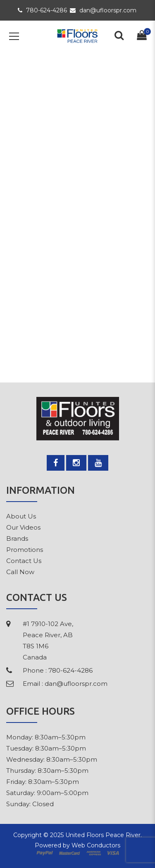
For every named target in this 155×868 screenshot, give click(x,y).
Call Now (20, 572)
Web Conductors (96, 845)
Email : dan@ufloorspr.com (65, 684)
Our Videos (23, 527)
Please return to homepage (77, 313)
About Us (21, 516)
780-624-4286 (42, 10)
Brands (17, 538)
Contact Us (24, 561)
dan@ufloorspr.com (103, 10)
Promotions (25, 550)
